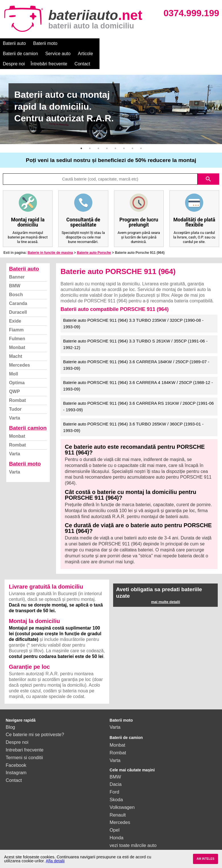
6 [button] (124, 138)
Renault (118, 805)
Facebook (16, 755)
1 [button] (81, 138)
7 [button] (132, 138)
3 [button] (98, 138)
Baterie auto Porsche (94, 242)
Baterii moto (45, 43)
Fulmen (17, 328)
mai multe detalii (165, 592)
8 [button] (141, 138)
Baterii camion (28, 418)
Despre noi (173, 43)
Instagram (16, 762)
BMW (15, 276)
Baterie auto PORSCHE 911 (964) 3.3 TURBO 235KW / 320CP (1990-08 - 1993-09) (133, 313)
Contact (55, 54)
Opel (115, 820)
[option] (111, 99)
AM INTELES (205, 859)
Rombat (18, 390)
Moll (14, 364)
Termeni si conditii (24, 747)
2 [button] (90, 138)
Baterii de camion (82, 43)
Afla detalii (55, 861)
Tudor (15, 399)
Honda (117, 827)
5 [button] (115, 138)
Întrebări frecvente (21, 54)
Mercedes (20, 355)
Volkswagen (122, 797)
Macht (16, 346)
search (208, 169)
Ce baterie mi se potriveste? (35, 724)
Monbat (17, 337)
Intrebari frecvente (25, 740)
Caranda (18, 293)
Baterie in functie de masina (50, 242)
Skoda (116, 789)
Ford (115, 782)
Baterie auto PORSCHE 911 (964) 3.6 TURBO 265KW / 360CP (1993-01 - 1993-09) (133, 417)
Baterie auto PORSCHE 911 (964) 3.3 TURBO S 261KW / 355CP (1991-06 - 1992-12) (135, 334)
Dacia (116, 774)
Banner (17, 267)
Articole (147, 43)
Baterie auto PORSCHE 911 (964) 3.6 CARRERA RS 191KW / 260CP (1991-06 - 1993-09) (138, 396)
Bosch (16, 284)
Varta (15, 408)
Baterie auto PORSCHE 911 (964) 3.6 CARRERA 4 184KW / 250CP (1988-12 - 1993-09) (138, 375)
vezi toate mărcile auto (133, 835)
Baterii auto (14, 43)
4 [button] (107, 138)
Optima (17, 372)
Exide (15, 311)
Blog (10, 717)
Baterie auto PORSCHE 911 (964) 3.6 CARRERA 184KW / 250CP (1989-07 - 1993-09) (136, 355)
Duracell (18, 302)
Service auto (120, 43)
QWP (14, 381)
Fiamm (16, 320)
